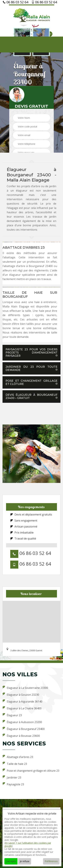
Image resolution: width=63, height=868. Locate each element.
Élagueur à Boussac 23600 (21, 736)
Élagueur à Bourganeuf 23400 (24, 729)
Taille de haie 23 (15, 764)
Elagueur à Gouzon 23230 (21, 695)
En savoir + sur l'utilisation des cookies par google (28, 844)
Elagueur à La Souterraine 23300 (25, 688)
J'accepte (11, 861)
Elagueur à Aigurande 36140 (22, 701)
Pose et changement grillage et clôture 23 (31, 770)
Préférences (51, 861)
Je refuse (25, 861)
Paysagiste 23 (13, 784)
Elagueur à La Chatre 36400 (22, 708)
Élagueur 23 (12, 715)
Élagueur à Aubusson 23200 (22, 722)
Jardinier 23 (12, 777)
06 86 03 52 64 (16, 2)
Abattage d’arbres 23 (18, 757)
